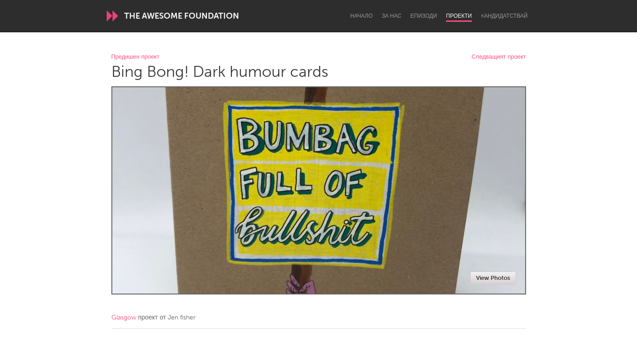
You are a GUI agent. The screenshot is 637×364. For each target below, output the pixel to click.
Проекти (459, 16)
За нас (392, 16)
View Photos (493, 278)
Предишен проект (135, 57)
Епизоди (424, 16)
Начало (361, 16)
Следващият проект (499, 57)
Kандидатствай (504, 16)
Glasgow (124, 317)
